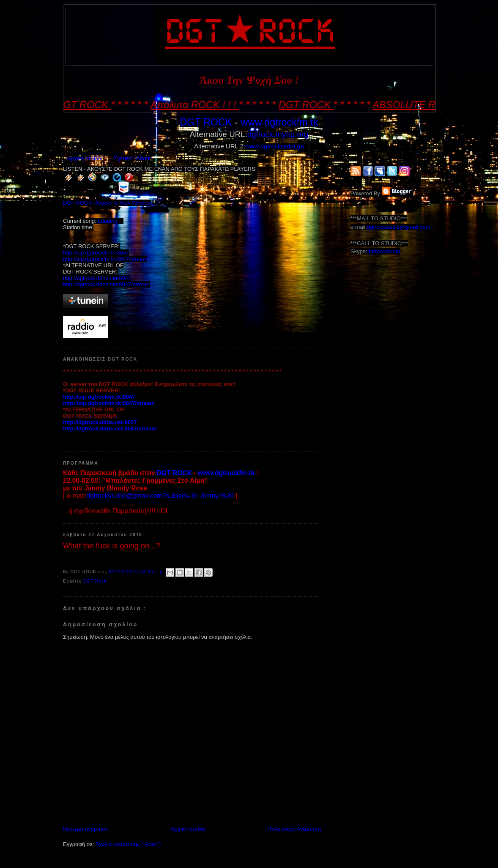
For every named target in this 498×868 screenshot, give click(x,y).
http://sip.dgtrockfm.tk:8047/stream (105, 259)
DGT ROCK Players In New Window (107, 203)
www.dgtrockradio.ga (275, 146)
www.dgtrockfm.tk (279, 122)
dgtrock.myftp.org (278, 134)
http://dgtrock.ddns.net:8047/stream (106, 284)
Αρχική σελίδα (84, 158)
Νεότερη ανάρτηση (86, 829)
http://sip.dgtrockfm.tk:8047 (96, 253)
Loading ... (111, 221)
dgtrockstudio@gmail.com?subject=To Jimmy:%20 (160, 496)
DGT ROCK (206, 122)
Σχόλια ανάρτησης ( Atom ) (128, 844)
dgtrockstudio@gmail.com (399, 227)
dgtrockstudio (384, 251)
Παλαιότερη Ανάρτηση (294, 829)
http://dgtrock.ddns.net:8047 (97, 278)
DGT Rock (95, 581)
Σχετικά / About (132, 158)
